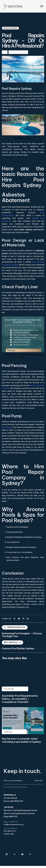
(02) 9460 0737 (10, 831)
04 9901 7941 (9, 834)
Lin (5, 52)
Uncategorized (10, 28)
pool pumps (7, 427)
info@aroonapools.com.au (14, 825)
